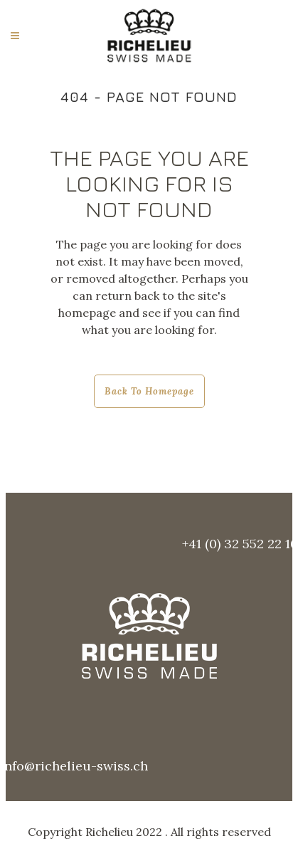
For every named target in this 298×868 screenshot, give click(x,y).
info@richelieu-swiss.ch (74, 766)
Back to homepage (149, 391)
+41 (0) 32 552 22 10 (240, 544)
